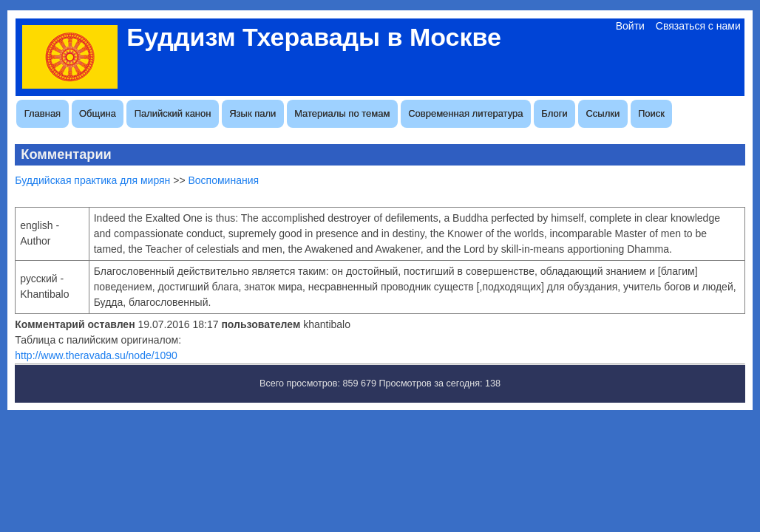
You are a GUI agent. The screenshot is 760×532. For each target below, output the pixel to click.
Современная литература (465, 113)
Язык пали (252, 113)
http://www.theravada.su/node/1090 (96, 355)
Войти (630, 26)
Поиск (651, 113)
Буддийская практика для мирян (92, 180)
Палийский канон (173, 113)
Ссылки (603, 113)
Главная (43, 113)
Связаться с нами (698, 26)
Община (98, 113)
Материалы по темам (342, 113)
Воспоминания (223, 180)
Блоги (554, 113)
